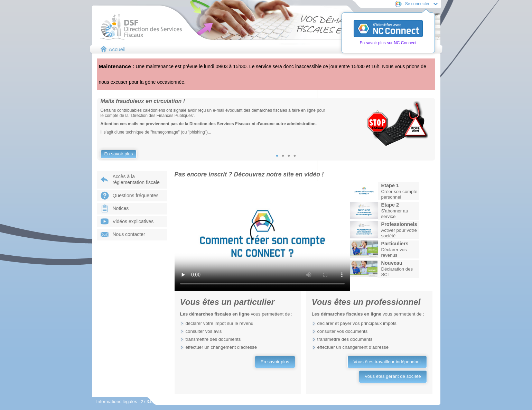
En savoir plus (119, 154)
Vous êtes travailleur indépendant (387, 362)
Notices (121, 208)
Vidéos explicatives (133, 221)
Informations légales (118, 402)
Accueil (117, 49)
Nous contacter (129, 234)
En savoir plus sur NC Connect (388, 43)
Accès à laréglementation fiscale (136, 180)
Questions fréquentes (136, 195)
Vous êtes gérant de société (393, 376)
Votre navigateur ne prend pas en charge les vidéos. (262, 236)
